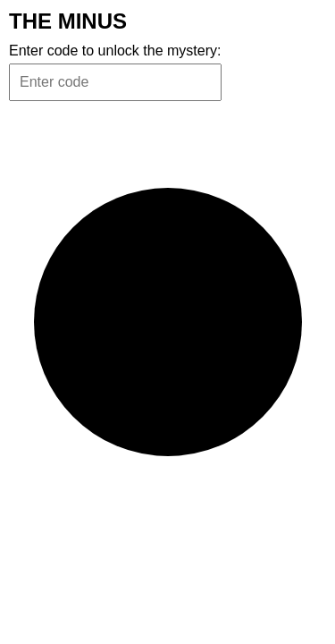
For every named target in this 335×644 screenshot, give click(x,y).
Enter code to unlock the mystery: (115, 51)
